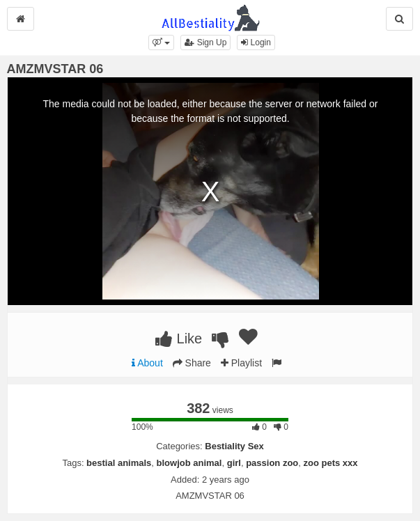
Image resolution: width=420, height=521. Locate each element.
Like (179, 339)
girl (234, 463)
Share (192, 363)
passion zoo (272, 463)
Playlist (241, 363)
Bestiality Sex (234, 446)
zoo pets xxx (331, 463)
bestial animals (119, 463)
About (147, 363)
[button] (161, 42)
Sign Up (205, 42)
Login (256, 42)
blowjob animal (189, 463)
